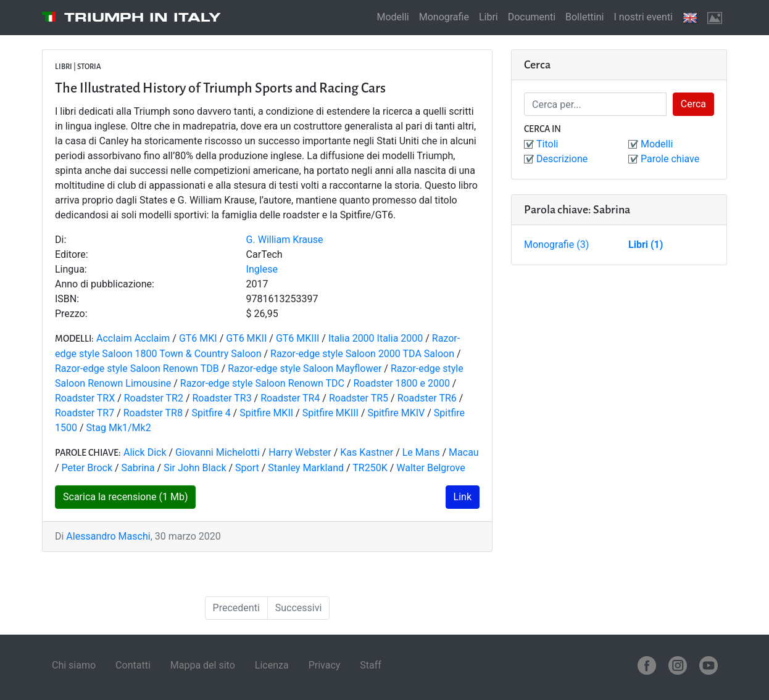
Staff (371, 665)
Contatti (133, 665)
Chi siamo (74, 665)
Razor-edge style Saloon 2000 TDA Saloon (362, 354)
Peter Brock (87, 468)
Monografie (444, 17)
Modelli (393, 17)
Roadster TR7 (85, 413)
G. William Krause (285, 240)
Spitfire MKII (266, 413)
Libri (488, 17)
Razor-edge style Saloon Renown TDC (262, 383)
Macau (464, 452)
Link (463, 497)
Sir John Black (195, 468)
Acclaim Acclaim (133, 338)
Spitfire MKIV (396, 413)
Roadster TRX (85, 398)
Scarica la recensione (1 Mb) (125, 497)
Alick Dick (145, 452)
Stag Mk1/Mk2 (119, 428)
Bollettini (584, 17)
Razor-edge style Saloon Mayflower (305, 369)
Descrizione (562, 159)
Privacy (325, 665)
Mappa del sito (203, 665)
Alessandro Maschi (108, 536)
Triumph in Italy (143, 17)
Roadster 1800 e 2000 (401, 383)
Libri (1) (646, 245)
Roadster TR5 (359, 398)
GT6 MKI (198, 338)
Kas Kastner (367, 452)
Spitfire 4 (211, 413)
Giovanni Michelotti (218, 452)
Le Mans (421, 452)
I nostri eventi (643, 17)
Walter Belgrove (430, 468)
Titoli (547, 144)
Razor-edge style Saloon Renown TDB (138, 369)
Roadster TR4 (290, 398)
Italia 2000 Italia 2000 (376, 338)
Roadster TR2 (154, 398)
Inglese (262, 269)
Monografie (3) (556, 245)
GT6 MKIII (297, 338)
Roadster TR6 (427, 398)
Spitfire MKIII (330, 413)
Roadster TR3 (222, 398)
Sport (247, 468)
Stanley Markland (306, 468)
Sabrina (138, 468)
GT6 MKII (246, 338)
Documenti (532, 17)
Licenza (272, 665)
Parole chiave (670, 159)
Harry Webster (300, 452)
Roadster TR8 (153, 413)
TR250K (370, 468)
